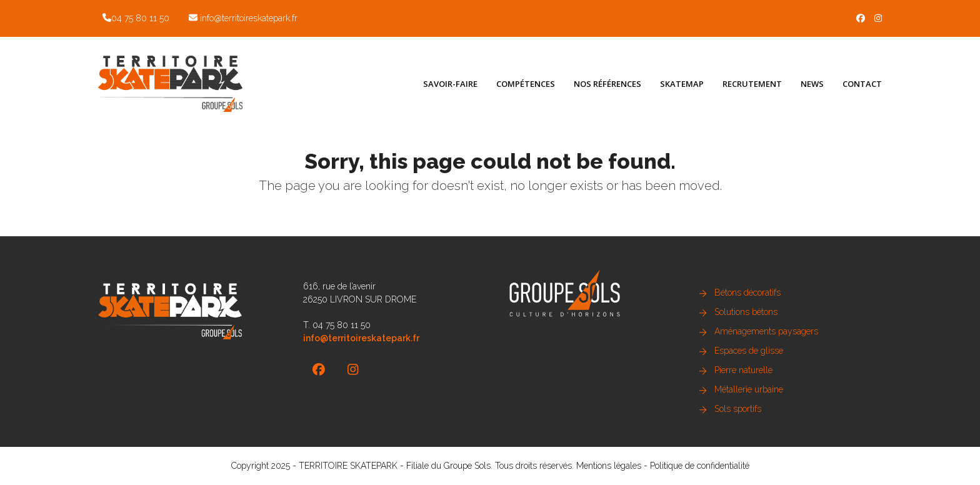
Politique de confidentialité (700, 466)
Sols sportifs (738, 409)
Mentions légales (609, 466)
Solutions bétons (746, 312)
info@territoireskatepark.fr (249, 18)
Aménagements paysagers (766, 331)
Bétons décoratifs (747, 292)
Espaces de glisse (749, 351)
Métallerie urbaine (749, 389)
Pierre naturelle (743, 370)
